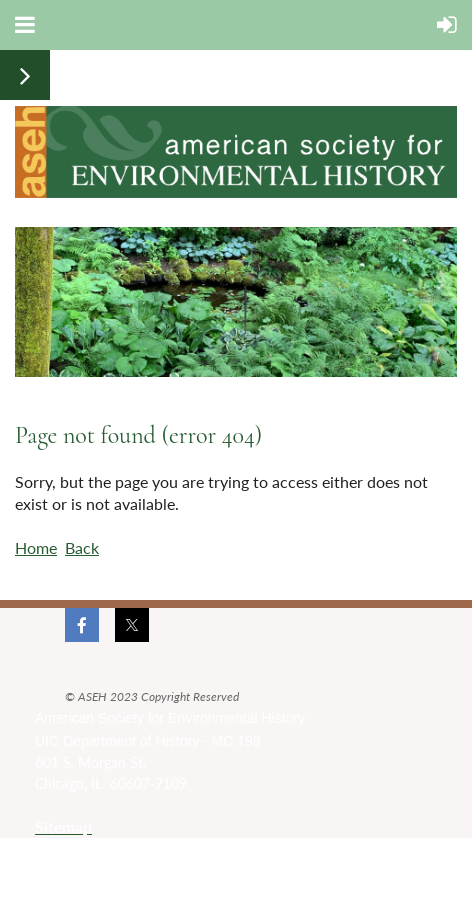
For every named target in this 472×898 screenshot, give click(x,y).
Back (82, 547)
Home (36, 547)
